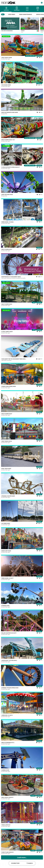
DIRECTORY (15, 863)
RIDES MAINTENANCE (26, 14)
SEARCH (30, 863)
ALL (3, 14)
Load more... (22, 857)
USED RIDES (12, 14)
